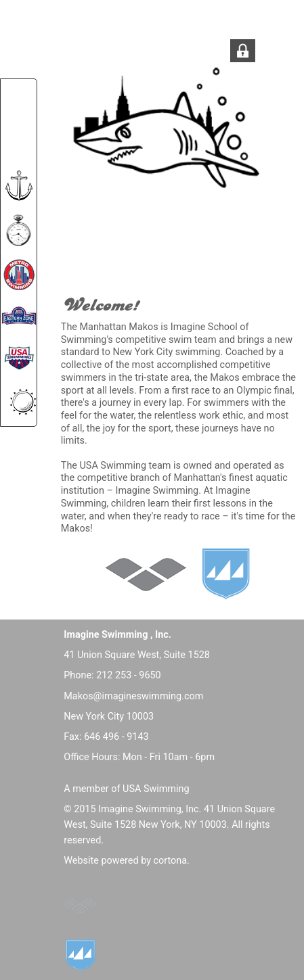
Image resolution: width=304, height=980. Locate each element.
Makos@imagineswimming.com (133, 696)
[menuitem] (19, 98)
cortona (171, 861)
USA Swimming (156, 789)
